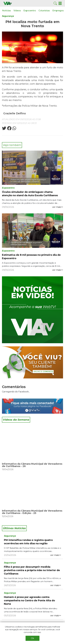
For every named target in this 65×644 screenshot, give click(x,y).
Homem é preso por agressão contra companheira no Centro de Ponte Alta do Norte (29, 601)
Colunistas (44, 11)
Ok (32, 638)
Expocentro (30, 11)
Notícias (6, 11)
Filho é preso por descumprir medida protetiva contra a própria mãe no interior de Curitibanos (32, 570)
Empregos (58, 11)
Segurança (8, 16)
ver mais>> (58, 207)
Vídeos (17, 11)
